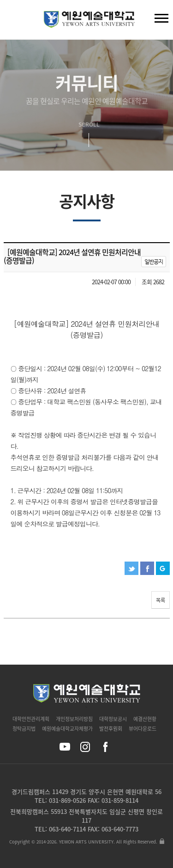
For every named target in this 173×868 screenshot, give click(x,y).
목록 (161, 600)
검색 (14, 22)
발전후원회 (111, 729)
